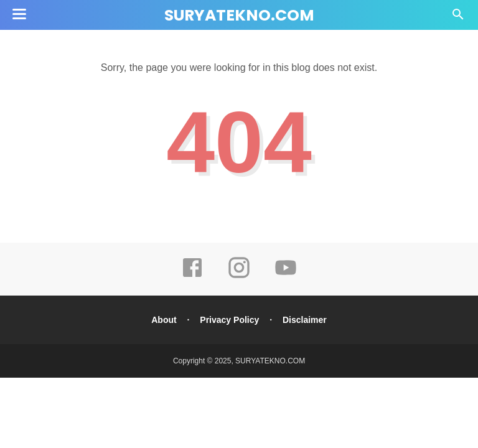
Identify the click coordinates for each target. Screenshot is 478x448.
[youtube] (286, 276)
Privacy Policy (229, 320)
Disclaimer (305, 320)
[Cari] (458, 18)
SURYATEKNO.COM (239, 15)
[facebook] (192, 276)
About (164, 320)
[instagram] (239, 276)
